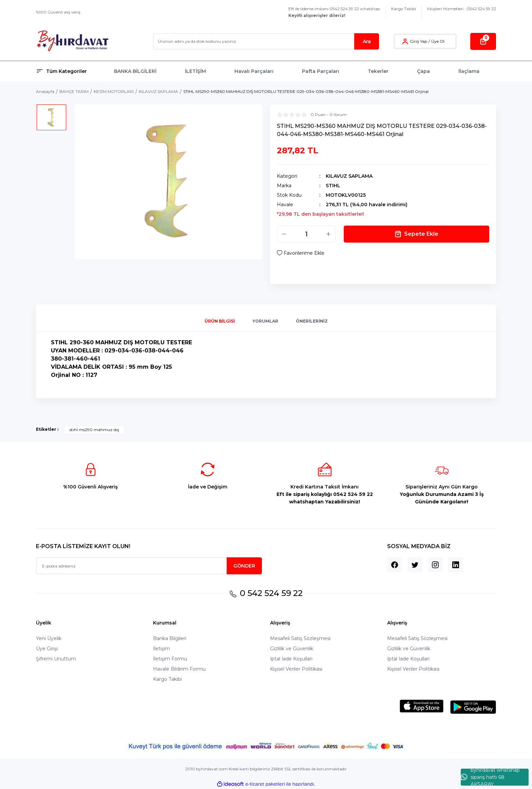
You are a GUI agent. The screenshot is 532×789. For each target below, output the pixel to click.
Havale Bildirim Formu (179, 669)
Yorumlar (265, 321)
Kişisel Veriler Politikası (296, 669)
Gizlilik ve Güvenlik (292, 649)
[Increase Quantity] (328, 234)
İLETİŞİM (195, 71)
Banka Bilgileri (170, 638)
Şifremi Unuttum (56, 659)
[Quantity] (306, 234)
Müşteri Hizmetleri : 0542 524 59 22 (462, 9)
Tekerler (378, 71)
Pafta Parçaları (321, 71)
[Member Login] (405, 41)
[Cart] (483, 41)
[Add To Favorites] (301, 253)
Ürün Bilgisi (220, 321)
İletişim (161, 649)
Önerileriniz (312, 321)
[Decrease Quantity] (284, 234)
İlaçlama (469, 71)
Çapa (423, 71)
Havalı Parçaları (254, 71)
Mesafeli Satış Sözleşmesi (300, 638)
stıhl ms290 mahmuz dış (94, 430)
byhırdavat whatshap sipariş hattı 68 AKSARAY (490, 777)
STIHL (333, 186)
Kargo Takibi (404, 9)
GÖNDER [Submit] (244, 566)
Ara (367, 41)
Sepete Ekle (416, 234)
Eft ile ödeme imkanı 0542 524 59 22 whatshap (334, 12)
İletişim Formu (170, 659)
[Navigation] (71, 71)
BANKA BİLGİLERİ (135, 71)
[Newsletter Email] (149, 566)
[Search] (266, 41)
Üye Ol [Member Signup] (438, 41)
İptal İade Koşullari (291, 659)
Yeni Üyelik (49, 638)
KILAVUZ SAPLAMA (349, 176)
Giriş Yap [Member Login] (419, 41)
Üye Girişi (47, 649)
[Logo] (72, 41)
